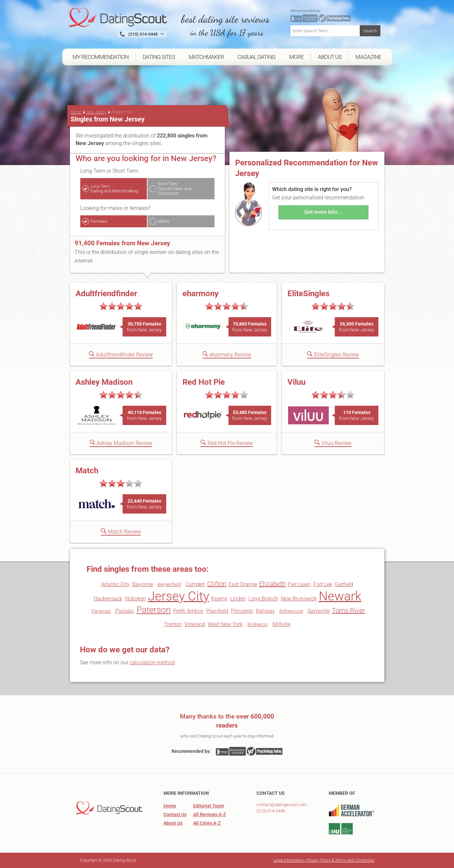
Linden (238, 599)
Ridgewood (291, 611)
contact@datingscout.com (282, 805)
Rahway (265, 611)
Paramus (101, 611)
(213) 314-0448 (271, 811)
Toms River (348, 610)
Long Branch (263, 599)
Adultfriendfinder (106, 294)
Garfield (344, 584)
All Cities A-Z (207, 823)
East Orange (243, 584)
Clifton (217, 584)
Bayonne (143, 584)
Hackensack (108, 599)
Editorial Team (209, 806)
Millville (281, 624)
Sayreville (319, 611)
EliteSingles (308, 294)
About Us (173, 823)
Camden (195, 584)
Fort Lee (323, 584)
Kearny (219, 599)
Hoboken (135, 599)
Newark (340, 596)
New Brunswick (299, 599)
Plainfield (217, 611)
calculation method (152, 662)
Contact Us (175, 814)
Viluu (296, 382)
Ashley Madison (104, 382)
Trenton (173, 624)
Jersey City (179, 596)
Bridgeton (258, 624)
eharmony (201, 294)
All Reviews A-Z (210, 814)
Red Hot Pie (204, 382)
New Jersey (96, 112)
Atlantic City (115, 584)
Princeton (242, 611)
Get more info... (323, 212)
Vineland (195, 624)
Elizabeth (272, 584)
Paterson (154, 610)
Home (76, 112)
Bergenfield (169, 584)
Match (87, 471)
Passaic (125, 611)
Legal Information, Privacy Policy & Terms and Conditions (324, 860)
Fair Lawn (299, 584)
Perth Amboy (188, 611)
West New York (225, 624)
